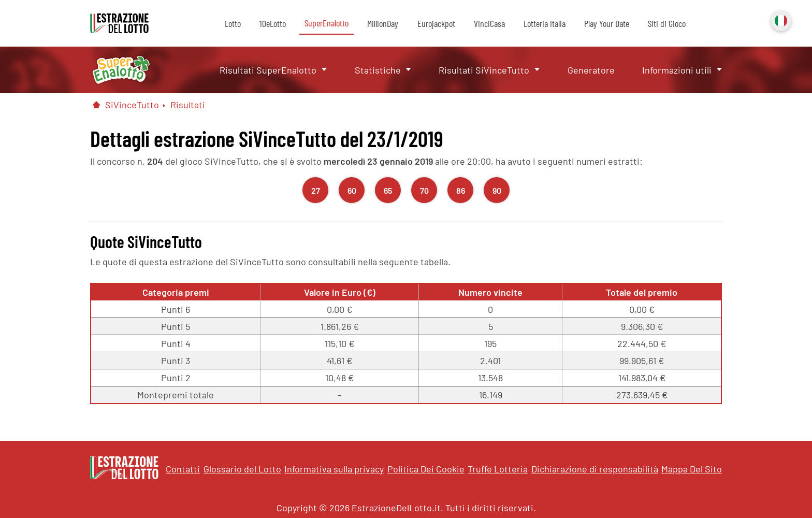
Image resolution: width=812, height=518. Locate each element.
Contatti (183, 469)
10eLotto (273, 23)
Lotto (233, 23)
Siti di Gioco (667, 23)
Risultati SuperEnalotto (268, 70)
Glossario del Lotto (242, 469)
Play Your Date (607, 23)
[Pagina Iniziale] (96, 105)
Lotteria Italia (545, 23)
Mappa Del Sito (692, 469)
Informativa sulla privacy (334, 469)
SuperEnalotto (327, 23)
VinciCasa (489, 23)
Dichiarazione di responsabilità (595, 469)
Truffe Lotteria (498, 469)
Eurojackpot (436, 23)
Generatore (591, 70)
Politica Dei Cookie (426, 469)
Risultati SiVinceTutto (484, 70)
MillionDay (383, 23)
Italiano (780, 20)
